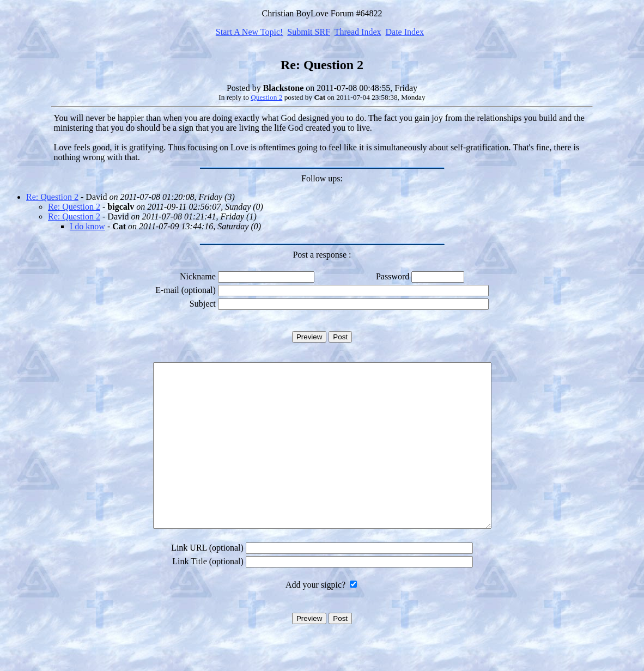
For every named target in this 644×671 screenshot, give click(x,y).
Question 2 (266, 97)
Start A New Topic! (249, 32)
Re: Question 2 (52, 197)
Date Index (405, 32)
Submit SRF (309, 32)
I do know (87, 226)
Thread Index (358, 32)
